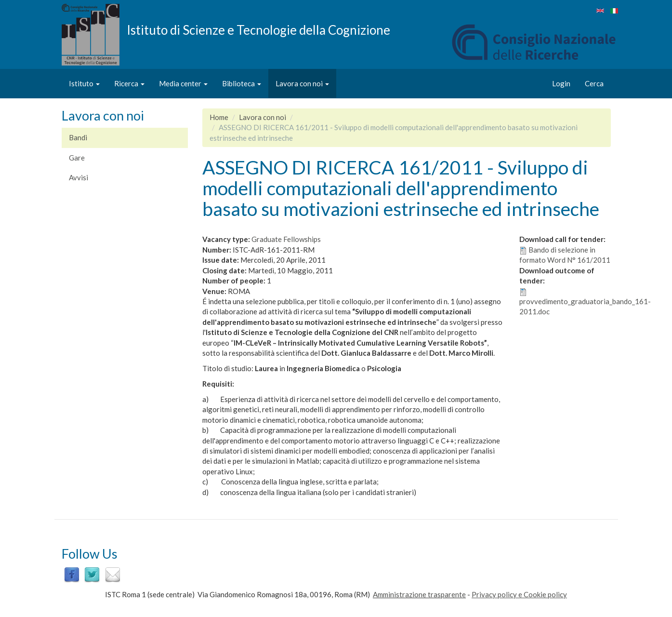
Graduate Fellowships (286, 239)
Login (561, 83)
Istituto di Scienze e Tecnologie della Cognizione (258, 29)
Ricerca (129, 83)
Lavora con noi (302, 83)
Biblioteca (242, 83)
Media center (183, 83)
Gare (77, 158)
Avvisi (79, 177)
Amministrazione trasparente (419, 594)
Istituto (84, 83)
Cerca (594, 83)
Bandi (78, 137)
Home (219, 117)
